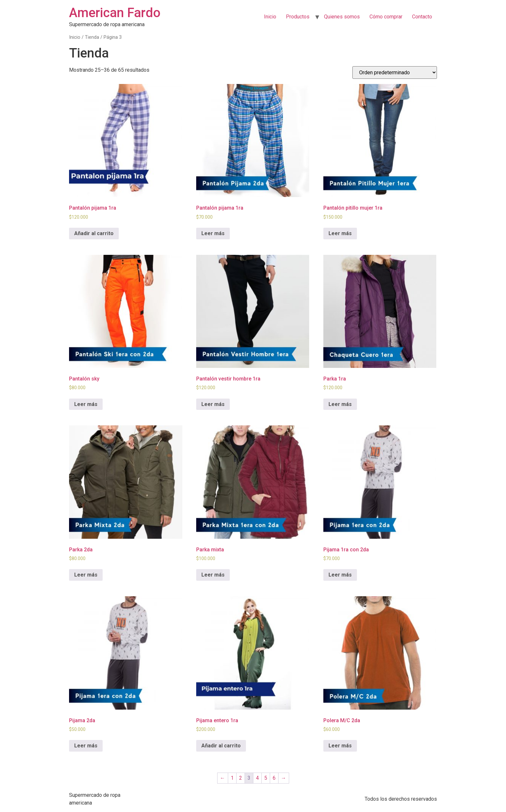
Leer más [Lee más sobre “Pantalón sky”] (86, 404)
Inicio (270, 17)
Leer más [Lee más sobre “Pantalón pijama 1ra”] (213, 233)
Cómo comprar (386, 17)
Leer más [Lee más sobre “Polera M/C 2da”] (340, 746)
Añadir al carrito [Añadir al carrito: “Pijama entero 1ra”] (221, 746)
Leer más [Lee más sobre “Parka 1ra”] (340, 404)
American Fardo (115, 13)
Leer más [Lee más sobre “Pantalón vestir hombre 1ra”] (213, 404)
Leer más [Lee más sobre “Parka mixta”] (213, 575)
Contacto (422, 17)
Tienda (92, 37)
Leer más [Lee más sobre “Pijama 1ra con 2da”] (340, 575)
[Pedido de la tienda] (395, 73)
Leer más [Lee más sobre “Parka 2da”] (86, 575)
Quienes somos (342, 17)
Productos (298, 17)
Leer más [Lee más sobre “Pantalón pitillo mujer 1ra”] (340, 233)
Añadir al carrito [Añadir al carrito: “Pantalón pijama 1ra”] (94, 233)
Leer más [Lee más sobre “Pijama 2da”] (86, 746)
